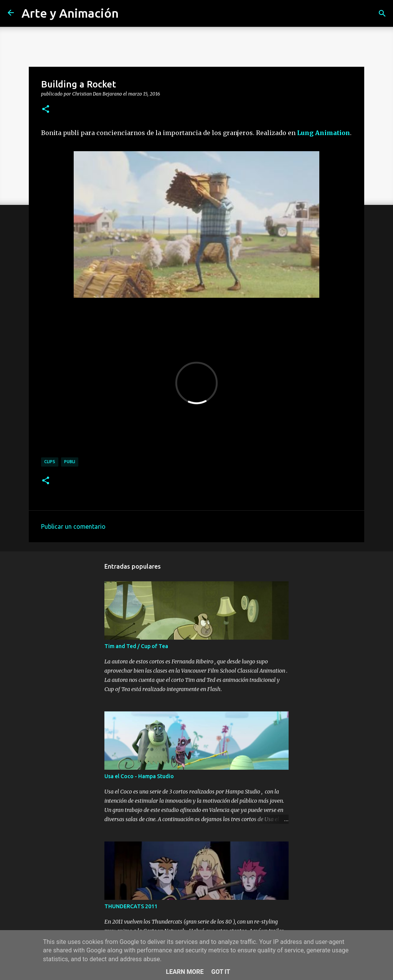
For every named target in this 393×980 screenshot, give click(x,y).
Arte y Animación (70, 13)
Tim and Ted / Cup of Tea (136, 646)
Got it (220, 972)
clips (50, 462)
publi (70, 462)
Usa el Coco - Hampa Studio (139, 776)
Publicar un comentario (73, 526)
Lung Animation (324, 133)
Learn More (185, 972)
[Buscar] (382, 13)
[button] (46, 109)
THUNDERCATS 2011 (131, 906)
